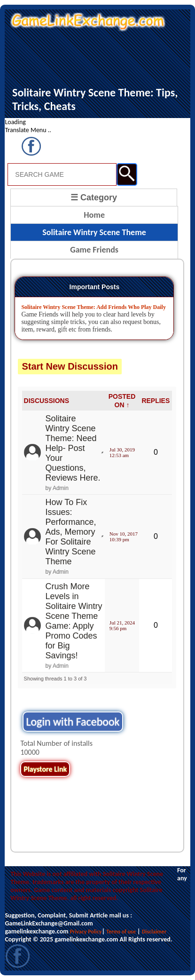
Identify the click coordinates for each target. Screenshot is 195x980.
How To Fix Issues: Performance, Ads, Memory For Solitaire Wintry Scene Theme (71, 532)
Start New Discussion (70, 366)
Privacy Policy (86, 932)
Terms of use (121, 932)
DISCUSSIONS (47, 401)
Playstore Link (45, 769)
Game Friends (94, 250)
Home (94, 215)
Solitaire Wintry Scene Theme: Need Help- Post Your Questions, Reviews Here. (73, 448)
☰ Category (94, 198)
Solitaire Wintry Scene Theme (94, 232)
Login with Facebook (73, 722)
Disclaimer (154, 932)
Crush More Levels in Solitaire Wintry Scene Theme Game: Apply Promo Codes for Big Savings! (74, 621)
